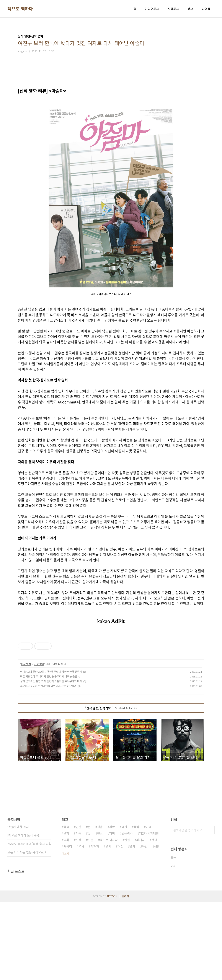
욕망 (145, 924)
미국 (149, 905)
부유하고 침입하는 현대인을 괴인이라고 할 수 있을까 (48, 764)
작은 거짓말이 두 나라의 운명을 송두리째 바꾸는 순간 (49, 754)
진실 (100, 911)
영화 (66, 918)
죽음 (66, 905)
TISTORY (112, 974)
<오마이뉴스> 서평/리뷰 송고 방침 (29, 922)
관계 (133, 924)
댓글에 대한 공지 (18, 905)
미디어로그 (152, 9)
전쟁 (154, 918)
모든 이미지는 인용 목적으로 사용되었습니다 (29, 930)
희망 (112, 905)
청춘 (100, 905)
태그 (190, 9)
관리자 (125, 974)
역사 (81, 924)
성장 (157, 924)
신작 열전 (26, 742)
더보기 (65, 931)
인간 (78, 905)
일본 (91, 918)
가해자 (95, 924)
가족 (78, 911)
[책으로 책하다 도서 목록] (24, 913)
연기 (108, 924)
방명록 (206, 9)
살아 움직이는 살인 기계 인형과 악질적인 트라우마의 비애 (51, 759)
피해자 (141, 918)
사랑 (78, 918)
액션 (124, 905)
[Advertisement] (111, 672)
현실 (127, 918)
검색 (210, 908)
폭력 (136, 905)
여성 (121, 924)
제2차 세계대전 (149, 911)
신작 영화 (39, 742)
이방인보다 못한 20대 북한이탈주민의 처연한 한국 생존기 (51, 750)
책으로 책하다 (20, 9)
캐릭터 (68, 924)
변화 (66, 911)
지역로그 (173, 9)
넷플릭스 (127, 911)
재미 (112, 911)
